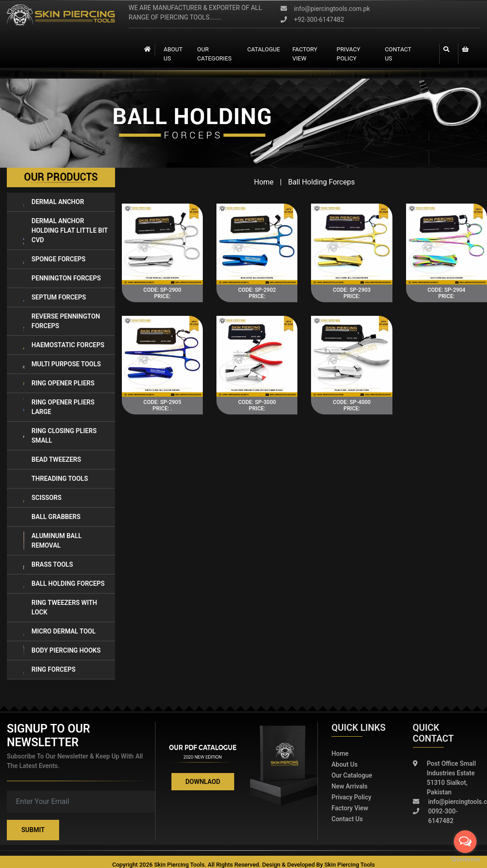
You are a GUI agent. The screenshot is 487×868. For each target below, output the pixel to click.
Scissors (42, 498)
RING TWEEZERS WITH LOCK (60, 608)
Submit (33, 830)
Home (264, 182)
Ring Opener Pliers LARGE (59, 407)
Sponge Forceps (54, 259)
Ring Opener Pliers (59, 383)
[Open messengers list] (465, 842)
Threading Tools (55, 479)
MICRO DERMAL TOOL (59, 631)
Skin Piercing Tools (349, 865)
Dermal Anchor (53, 202)
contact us (398, 54)
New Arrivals (349, 786)
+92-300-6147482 (312, 20)
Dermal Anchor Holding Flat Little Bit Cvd (65, 231)
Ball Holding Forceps (64, 584)
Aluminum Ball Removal (52, 541)
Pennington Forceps (62, 278)
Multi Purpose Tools (62, 364)
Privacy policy (351, 797)
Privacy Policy (348, 54)
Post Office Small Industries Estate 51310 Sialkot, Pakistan (444, 778)
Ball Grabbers (52, 517)
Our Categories (214, 54)
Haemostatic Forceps (64, 345)
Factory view (304, 54)
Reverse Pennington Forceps (61, 321)
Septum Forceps (54, 297)
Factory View (350, 808)
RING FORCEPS (49, 670)
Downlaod (203, 782)
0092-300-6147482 (435, 816)
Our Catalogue (352, 775)
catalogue (264, 49)
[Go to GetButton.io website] (465, 859)
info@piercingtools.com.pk (325, 9)
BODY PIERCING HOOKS (62, 651)
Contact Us (347, 819)
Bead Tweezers (52, 460)
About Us (173, 54)
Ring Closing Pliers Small (60, 436)
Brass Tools (48, 565)
